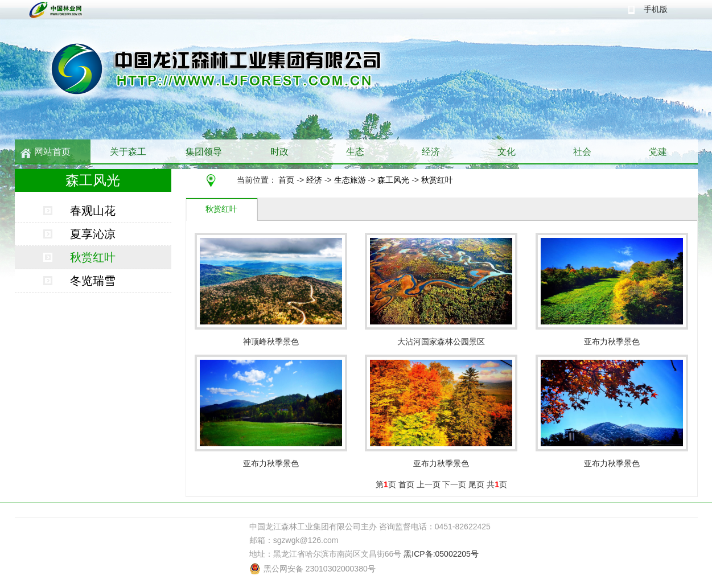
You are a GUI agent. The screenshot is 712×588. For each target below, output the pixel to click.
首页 (286, 180)
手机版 (656, 9)
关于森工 (128, 152)
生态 (355, 152)
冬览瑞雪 (93, 281)
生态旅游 (350, 180)
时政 (279, 152)
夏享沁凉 (93, 234)
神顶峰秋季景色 (271, 342)
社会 (582, 152)
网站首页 (52, 152)
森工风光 (393, 180)
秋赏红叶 (437, 180)
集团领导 (204, 152)
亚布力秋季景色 (612, 342)
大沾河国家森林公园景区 (441, 342)
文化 (507, 152)
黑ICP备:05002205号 (441, 554)
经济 (431, 152)
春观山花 (93, 211)
